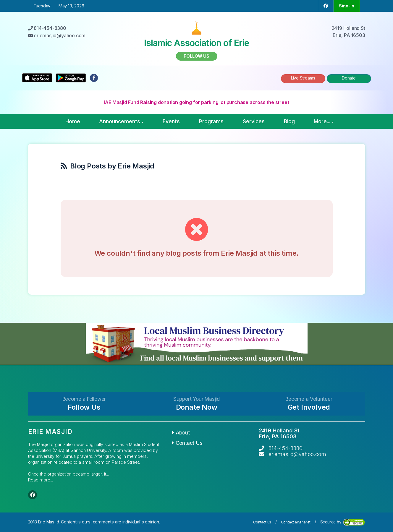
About (181, 433)
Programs (211, 121)
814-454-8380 (286, 448)
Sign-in (347, 6)
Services (254, 121)
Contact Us (187, 443)
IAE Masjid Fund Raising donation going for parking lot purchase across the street (197, 102)
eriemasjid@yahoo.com (297, 454)
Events (171, 121)
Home (73, 121)
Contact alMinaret (296, 522)
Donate (349, 78)
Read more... (41, 480)
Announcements (121, 121)
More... (324, 121)
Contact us (262, 522)
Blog (289, 121)
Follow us (196, 56)
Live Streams (303, 78)
